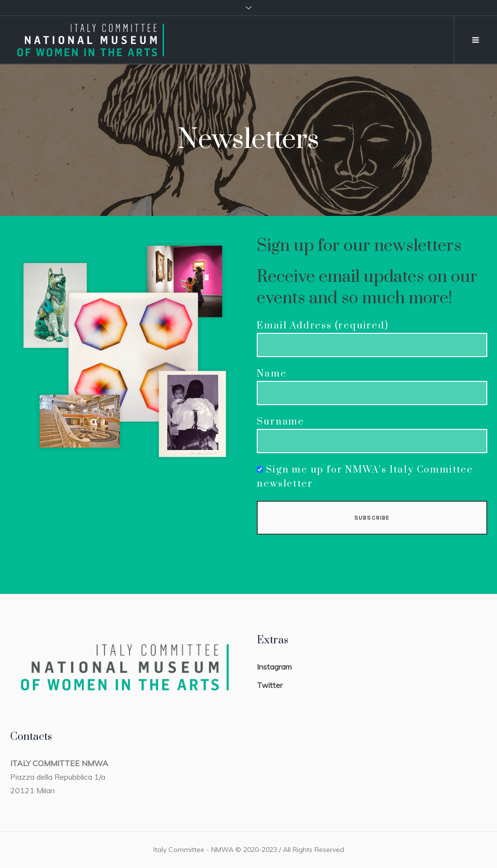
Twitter (270, 685)
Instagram (274, 667)
